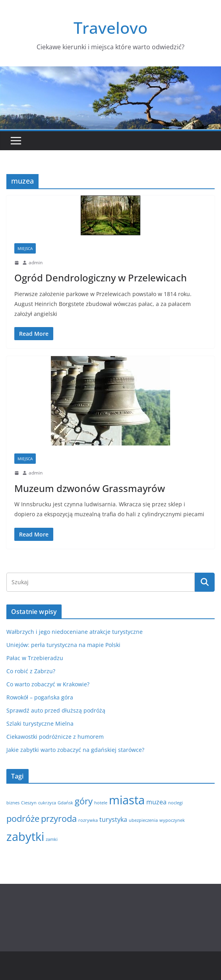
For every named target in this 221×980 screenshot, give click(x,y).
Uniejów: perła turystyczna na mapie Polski (63, 645)
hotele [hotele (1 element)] (101, 803)
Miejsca (25, 248)
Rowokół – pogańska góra (40, 697)
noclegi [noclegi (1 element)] (175, 803)
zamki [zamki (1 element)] (52, 839)
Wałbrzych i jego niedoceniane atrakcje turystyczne (75, 632)
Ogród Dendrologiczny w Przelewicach (101, 278)
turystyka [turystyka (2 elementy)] (113, 819)
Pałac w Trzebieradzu (35, 658)
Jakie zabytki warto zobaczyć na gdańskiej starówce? (75, 750)
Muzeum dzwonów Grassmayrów (90, 488)
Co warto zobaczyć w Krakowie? (48, 684)
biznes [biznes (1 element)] (13, 803)
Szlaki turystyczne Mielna (40, 723)
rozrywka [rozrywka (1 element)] (88, 820)
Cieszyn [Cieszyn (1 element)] (29, 803)
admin (36, 262)
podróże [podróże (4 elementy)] (23, 818)
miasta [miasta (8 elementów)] (127, 800)
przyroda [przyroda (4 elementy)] (59, 818)
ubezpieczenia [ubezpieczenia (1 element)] (143, 820)
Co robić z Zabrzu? (31, 671)
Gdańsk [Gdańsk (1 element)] (65, 803)
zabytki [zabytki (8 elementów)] (25, 837)
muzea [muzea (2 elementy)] (156, 802)
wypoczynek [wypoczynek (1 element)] (172, 820)
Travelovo (111, 28)
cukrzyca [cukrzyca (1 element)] (47, 803)
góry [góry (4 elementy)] (84, 801)
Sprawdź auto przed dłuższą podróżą (56, 710)
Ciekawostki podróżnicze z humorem (55, 737)
